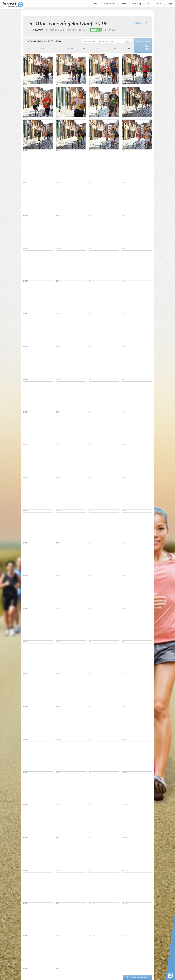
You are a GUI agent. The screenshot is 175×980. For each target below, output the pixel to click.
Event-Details (140, 23)
